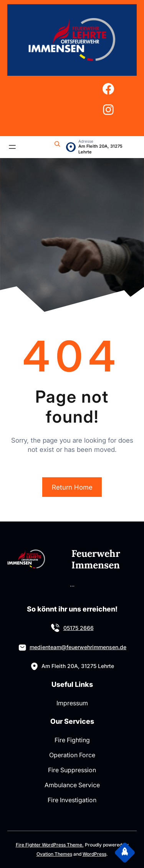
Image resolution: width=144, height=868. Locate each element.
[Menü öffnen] (12, 147)
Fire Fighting (72, 740)
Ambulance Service (72, 785)
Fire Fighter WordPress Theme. (50, 845)
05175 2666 (79, 628)
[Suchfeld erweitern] (57, 147)
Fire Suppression (72, 770)
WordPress (94, 854)
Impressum (72, 703)
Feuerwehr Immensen (96, 559)
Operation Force (72, 755)
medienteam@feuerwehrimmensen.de (78, 647)
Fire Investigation (72, 800)
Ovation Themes (54, 854)
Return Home (72, 487)
